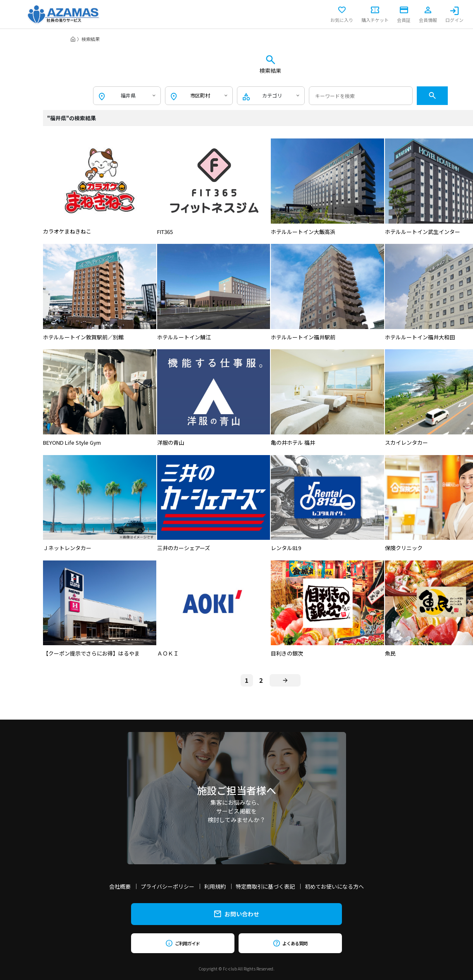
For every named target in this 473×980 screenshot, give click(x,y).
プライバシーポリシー (167, 886)
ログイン (454, 14)
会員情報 (428, 14)
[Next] (285, 680)
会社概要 (120, 886)
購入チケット (375, 14)
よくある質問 (290, 943)
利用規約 (215, 886)
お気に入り (342, 14)
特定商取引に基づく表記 (265, 886)
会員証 (404, 14)
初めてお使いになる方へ (334, 886)
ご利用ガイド (183, 943)
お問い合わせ (237, 914)
